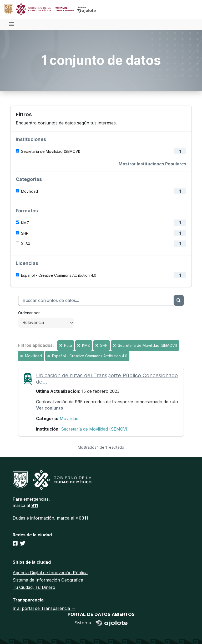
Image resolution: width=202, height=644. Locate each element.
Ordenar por (29, 313)
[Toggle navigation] (12, 24)
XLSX (26, 244)
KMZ (25, 223)
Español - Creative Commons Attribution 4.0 (59, 275)
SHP (25, 233)
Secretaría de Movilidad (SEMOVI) (51, 151)
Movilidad (29, 191)
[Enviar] (179, 300)
